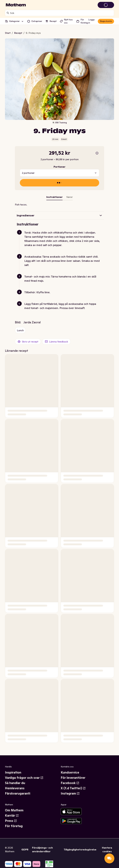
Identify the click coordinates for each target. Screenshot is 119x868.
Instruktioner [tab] (54, 197)
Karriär (12, 816)
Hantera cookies (107, 849)
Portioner (59, 167)
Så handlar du (15, 783)
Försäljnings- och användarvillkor (42, 849)
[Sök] (8, 13)
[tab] (69, 198)
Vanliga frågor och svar (24, 778)
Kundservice (70, 772)
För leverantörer (73, 778)
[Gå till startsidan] (16, 5)
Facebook (70, 783)
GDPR (25, 849)
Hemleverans (15, 788)
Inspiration (13, 772)
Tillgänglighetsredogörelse (80, 849)
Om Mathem (14, 810)
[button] (61, 242)
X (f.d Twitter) (73, 788)
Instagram (70, 793)
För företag (14, 826)
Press (11, 821)
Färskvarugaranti (18, 793)
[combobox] (61, 13)
